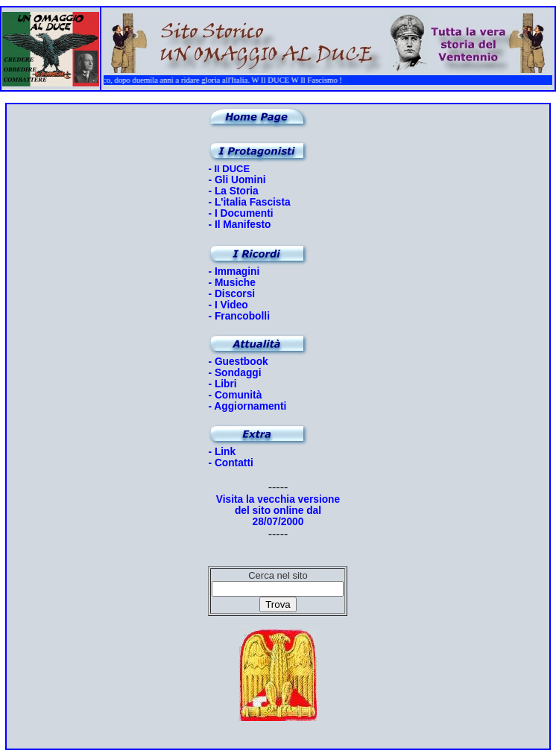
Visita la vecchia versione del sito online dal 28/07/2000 (278, 511)
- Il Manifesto (239, 225)
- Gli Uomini (237, 180)
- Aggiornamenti (247, 406)
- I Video (228, 305)
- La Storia (233, 191)
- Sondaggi (234, 373)
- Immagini (234, 271)
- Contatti (230, 463)
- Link (222, 452)
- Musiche (231, 283)
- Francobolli (239, 316)
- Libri (222, 384)
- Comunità (235, 395)
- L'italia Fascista (249, 202)
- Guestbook (238, 362)
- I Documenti (240, 213)
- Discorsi (231, 294)
